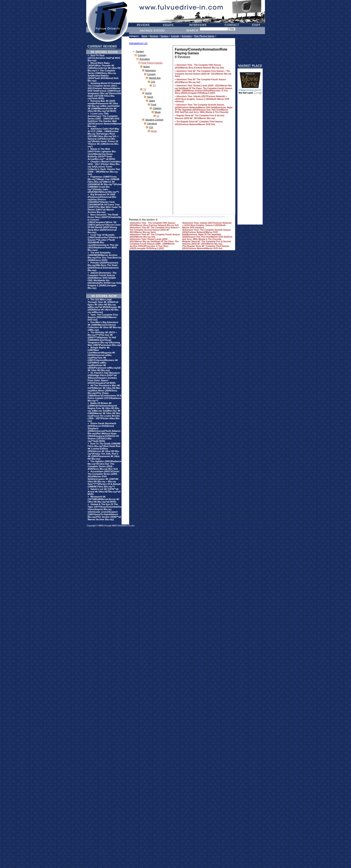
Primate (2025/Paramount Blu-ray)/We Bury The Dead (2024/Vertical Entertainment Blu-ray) (103, 266)
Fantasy (164, 36)
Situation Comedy (154, 120)
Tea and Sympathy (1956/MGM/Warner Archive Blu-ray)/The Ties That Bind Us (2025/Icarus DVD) (105, 256)
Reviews (154, 36)
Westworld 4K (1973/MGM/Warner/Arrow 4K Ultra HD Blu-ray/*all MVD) (104, 499)
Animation (187, 36)
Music (158, 112)
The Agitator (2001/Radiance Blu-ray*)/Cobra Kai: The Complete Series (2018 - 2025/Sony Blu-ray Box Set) (105, 465)
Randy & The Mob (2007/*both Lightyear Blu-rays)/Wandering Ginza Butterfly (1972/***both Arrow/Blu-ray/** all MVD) (102, 154)
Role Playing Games (204, 36)
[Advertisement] (250, 161)
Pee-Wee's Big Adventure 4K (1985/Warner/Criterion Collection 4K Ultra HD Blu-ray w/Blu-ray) (104, 326)
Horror (149, 93)
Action (147, 67)
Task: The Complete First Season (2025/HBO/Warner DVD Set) (103, 317)
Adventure (151, 70)
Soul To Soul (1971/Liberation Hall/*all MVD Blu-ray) (104, 58)
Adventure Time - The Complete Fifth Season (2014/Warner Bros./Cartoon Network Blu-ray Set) (154, 224)
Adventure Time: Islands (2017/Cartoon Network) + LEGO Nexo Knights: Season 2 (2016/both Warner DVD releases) (207, 225)
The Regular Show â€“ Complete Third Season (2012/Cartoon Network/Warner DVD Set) (206, 247)
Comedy (175, 36)
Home (144, 36)
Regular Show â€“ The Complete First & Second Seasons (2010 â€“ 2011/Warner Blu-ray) (206, 243)
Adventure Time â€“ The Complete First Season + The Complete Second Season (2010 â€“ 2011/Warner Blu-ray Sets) (155, 230)
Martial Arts (155, 78)
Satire (152, 101)
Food (154, 104)
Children (157, 108)
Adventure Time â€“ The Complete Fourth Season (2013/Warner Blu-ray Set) (155, 236)
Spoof (150, 97)
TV (154, 86)
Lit (158, 116)
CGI (153, 82)
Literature (152, 123)
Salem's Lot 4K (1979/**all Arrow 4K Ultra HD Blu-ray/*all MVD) (104, 492)
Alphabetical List (138, 43)
